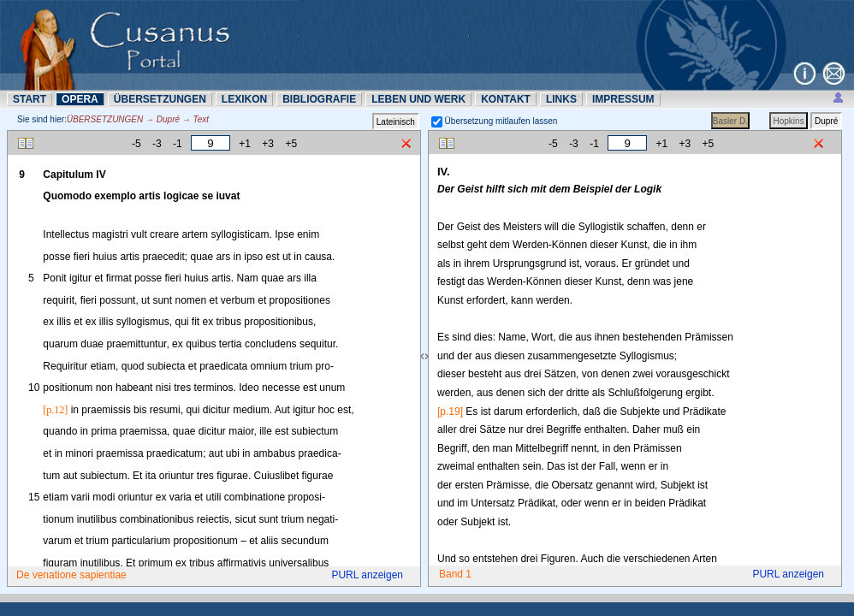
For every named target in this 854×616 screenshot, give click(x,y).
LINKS (561, 99)
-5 (136, 144)
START (30, 99)
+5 (291, 144)
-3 (157, 144)
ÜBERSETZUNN (160, 99)
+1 (245, 144)
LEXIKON (244, 99)
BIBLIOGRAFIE (319, 99)
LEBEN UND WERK (418, 99)
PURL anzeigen (367, 575)
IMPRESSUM (623, 99)
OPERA (80, 99)
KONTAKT (506, 99)
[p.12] (55, 410)
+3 (268, 144)
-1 (178, 144)
